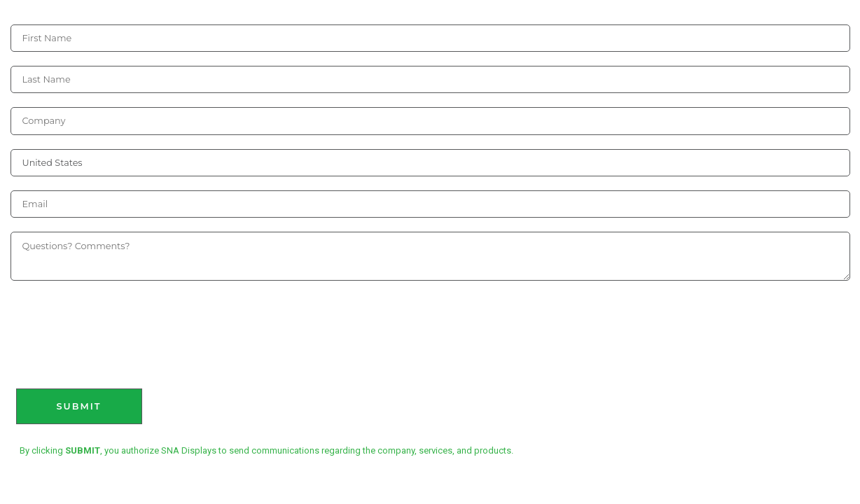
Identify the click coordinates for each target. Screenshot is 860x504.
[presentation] (117, 326)
